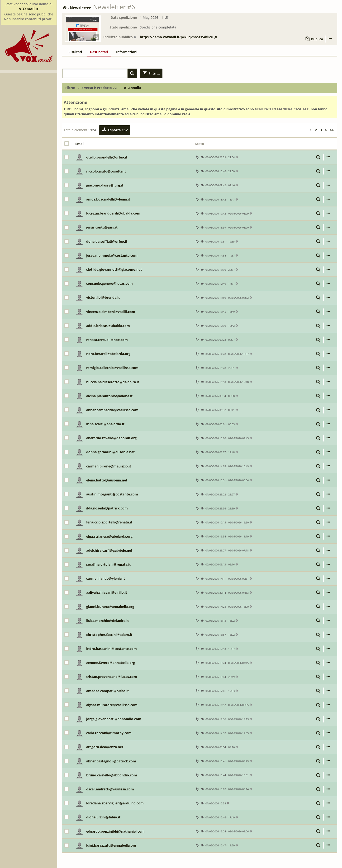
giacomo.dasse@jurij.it (105, 185)
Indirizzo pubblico (120, 37)
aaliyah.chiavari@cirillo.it (107, 592)
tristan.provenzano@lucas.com (112, 677)
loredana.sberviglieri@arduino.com (115, 803)
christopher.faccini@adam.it (109, 635)
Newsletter (80, 8)
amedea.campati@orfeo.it (107, 691)
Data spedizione (124, 17)
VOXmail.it (29, 9)
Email (80, 144)
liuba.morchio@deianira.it (107, 621)
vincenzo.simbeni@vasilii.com (111, 312)
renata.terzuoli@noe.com (107, 340)
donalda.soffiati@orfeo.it (107, 241)
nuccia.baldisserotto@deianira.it (113, 382)
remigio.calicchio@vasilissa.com (112, 368)
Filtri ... (151, 73)
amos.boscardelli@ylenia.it (108, 199)
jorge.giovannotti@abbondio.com (114, 719)
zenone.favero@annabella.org (111, 663)
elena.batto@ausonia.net (107, 480)
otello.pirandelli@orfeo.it (107, 157)
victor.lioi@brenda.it (103, 297)
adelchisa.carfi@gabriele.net (109, 550)
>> (332, 130)
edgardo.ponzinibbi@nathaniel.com (115, 831)
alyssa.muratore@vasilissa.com (112, 705)
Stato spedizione (123, 27)
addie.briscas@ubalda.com (108, 326)
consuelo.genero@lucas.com (109, 283)
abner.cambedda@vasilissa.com (112, 410)
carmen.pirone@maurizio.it (109, 466)
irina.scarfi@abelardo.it (105, 424)
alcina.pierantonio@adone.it (109, 396)
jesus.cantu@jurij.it (102, 227)
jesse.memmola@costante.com (112, 255)
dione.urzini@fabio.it (103, 817)
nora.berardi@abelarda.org (108, 354)
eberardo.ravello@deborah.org (111, 438)
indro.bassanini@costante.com (112, 649)
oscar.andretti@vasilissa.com (110, 789)
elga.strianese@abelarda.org (109, 536)
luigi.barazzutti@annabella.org (111, 845)
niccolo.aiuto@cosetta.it (106, 171)
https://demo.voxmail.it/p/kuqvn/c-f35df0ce (178, 37)
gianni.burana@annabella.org (110, 607)
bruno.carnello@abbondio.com (112, 775)
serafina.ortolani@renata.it (108, 564)
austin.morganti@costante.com (112, 494)
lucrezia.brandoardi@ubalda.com (113, 213)
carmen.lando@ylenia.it (106, 578)
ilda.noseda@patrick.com (107, 508)
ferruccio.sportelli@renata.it (109, 522)
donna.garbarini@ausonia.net (110, 452)
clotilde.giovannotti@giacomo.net (114, 269)
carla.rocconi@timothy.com (109, 733)
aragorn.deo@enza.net (105, 747)
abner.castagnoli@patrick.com (111, 761)
